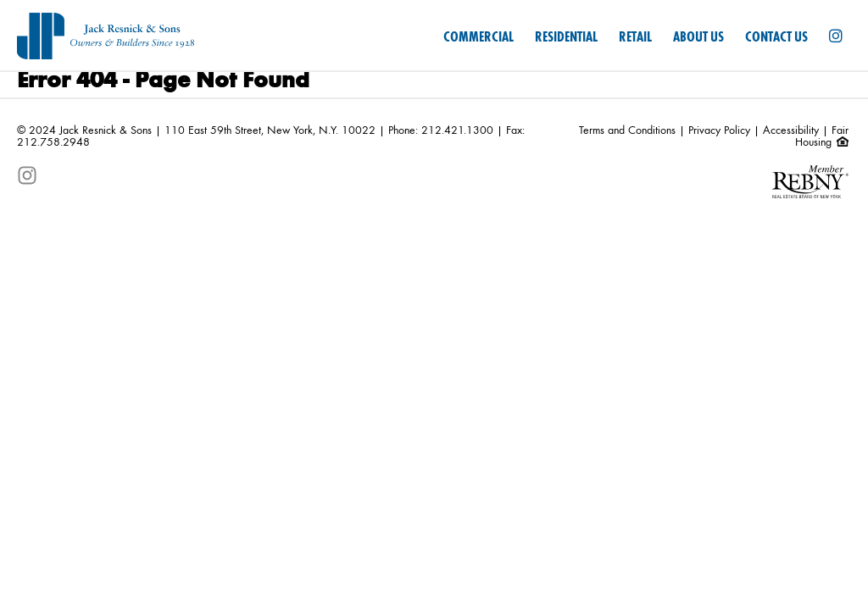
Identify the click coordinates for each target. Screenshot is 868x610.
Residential (566, 37)
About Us (698, 37)
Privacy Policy (719, 130)
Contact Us (776, 37)
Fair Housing (822, 136)
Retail (635, 37)
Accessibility (791, 130)
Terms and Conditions (627, 130)
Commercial (479, 37)
